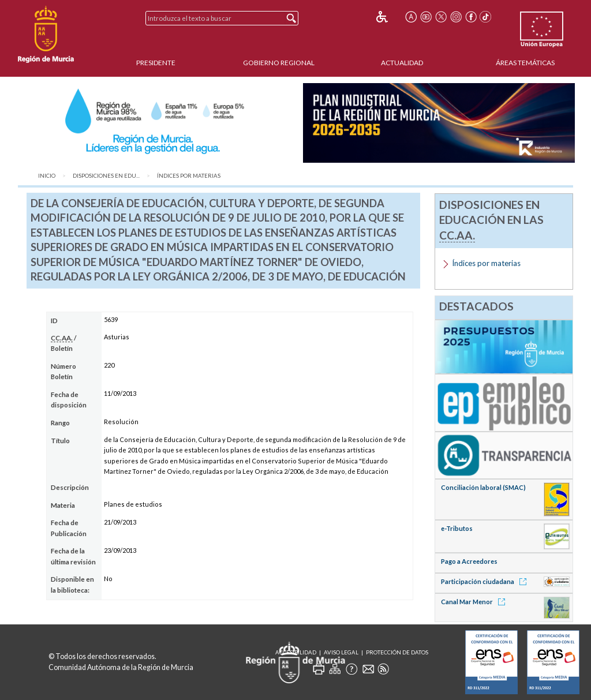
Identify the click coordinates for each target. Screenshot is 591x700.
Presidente (156, 63)
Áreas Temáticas (525, 63)
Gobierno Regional (279, 63)
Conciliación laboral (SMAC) (483, 487)
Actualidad (402, 63)
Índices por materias (189, 176)
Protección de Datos (397, 652)
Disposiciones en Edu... (106, 176)
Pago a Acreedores (469, 561)
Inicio (47, 176)
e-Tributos (457, 528)
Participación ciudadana (486, 581)
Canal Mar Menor (475, 602)
